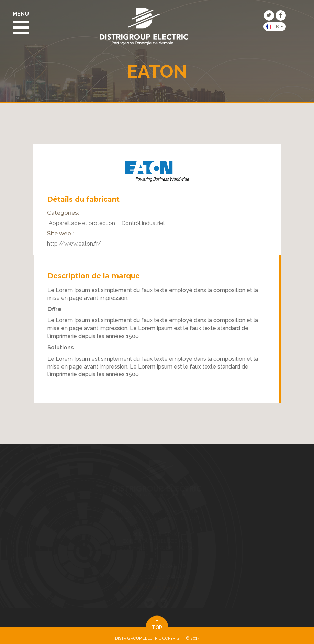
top (157, 624)
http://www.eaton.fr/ (74, 244)
